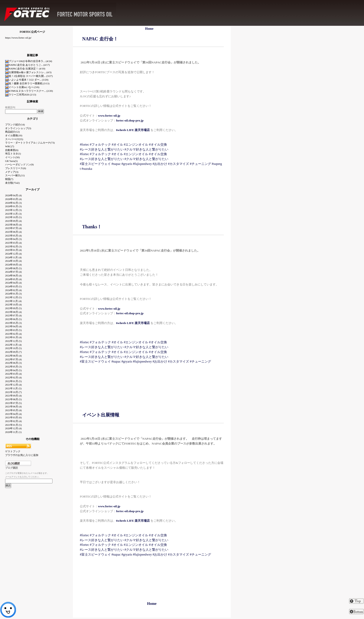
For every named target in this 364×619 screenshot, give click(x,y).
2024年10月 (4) (13, 261)
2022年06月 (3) (13, 363)
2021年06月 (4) (13, 406)
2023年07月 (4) (13, 315)
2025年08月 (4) (13, 225)
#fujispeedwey (142, 164)
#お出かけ (160, 164)
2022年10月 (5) (13, 348)
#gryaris (127, 164)
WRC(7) (10, 146)
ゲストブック (13, 451)
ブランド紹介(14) (15, 124)
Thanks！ (92, 227)
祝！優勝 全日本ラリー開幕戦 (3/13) (27, 83)
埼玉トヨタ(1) (13, 154)
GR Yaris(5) (11, 161)
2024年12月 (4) (13, 254)
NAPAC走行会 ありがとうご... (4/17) (27, 65)
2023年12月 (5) (13, 297)
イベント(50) (12, 157)
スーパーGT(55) (14, 139)
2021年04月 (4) (13, 414)
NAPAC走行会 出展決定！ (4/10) (25, 69)
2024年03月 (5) (13, 286)
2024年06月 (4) (13, 275)
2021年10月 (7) (13, 392)
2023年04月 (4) (13, 326)
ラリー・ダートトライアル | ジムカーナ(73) (30, 143)
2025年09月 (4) (13, 221)
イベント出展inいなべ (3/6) (22, 87)
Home (149, 29)
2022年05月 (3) (13, 367)
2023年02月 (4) (13, 334)
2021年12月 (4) (13, 385)
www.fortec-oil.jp (109, 506)
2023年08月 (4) (13, 312)
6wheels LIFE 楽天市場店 (133, 130)
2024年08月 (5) (13, 268)
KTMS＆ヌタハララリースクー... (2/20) (29, 91)
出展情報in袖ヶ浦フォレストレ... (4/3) (28, 72)
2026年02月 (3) (13, 203)
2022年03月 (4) (13, 374)
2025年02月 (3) (13, 246)
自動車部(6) (12, 150)
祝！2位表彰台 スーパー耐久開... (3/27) (29, 76)
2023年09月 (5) (13, 308)
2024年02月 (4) (13, 290)
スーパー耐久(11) (15, 175)
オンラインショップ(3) (18, 128)
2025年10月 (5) (13, 217)
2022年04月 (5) (13, 370)
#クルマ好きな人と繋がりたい (146, 149)
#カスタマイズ (178, 164)
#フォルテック (100, 145)
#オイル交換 (158, 145)
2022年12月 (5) (13, 341)
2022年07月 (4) (13, 359)
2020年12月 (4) (13, 428)
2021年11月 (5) (13, 388)
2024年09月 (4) (13, 265)
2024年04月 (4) (13, 283)
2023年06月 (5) (13, 319)
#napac (116, 164)
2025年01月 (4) (13, 250)
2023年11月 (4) (13, 301)
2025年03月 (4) (13, 243)
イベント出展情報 (101, 415)
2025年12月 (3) (13, 210)
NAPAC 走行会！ (100, 39)
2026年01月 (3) (13, 206)
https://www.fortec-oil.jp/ (18, 38)
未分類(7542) (12, 183)
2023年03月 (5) (13, 330)
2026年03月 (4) (13, 199)
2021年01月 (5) (13, 425)
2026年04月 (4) (13, 195)
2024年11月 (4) (13, 257)
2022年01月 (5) (13, 381)
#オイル (117, 145)
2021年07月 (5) (13, 403)
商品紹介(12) (12, 132)
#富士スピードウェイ (95, 164)
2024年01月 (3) (13, 294)
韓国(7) (9, 179)
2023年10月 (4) (13, 305)
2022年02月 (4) (13, 377)
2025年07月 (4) (13, 228)
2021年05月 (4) (13, 410)
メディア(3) (12, 172)
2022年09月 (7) (13, 352)
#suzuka (87, 169)
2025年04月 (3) (13, 239)
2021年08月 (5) (13, 399)
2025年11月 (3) (13, 214)
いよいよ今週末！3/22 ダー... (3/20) (27, 80)
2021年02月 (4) (13, 421)
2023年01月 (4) (13, 337)
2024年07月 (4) (13, 272)
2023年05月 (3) (13, 323)
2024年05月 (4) (13, 279)
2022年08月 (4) (13, 356)
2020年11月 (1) (13, 432)
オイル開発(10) (14, 135)
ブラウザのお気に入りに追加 (22, 455)
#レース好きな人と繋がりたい (102, 149)
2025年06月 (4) (13, 232)
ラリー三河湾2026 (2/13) (21, 95)
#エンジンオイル (136, 145)
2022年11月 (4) (13, 345)
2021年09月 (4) (13, 396)
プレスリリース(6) (16, 168)
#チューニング (200, 164)
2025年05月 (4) (13, 236)
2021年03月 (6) (13, 417)
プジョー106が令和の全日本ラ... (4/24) (29, 61)
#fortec (84, 145)
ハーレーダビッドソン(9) (19, 164)
